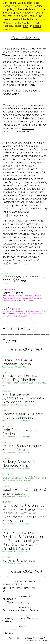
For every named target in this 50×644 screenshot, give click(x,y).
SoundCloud (27, 618)
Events (10, 341)
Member (20, 610)
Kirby (45, 640)
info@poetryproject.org (16, 602)
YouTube (7, 621)
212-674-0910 (10, 599)
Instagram (12, 618)
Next (39, 349)
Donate (34, 610)
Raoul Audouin (34, 638)
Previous (15, 349)
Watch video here (25, 37)
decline (37, 26)
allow (25, 26)
